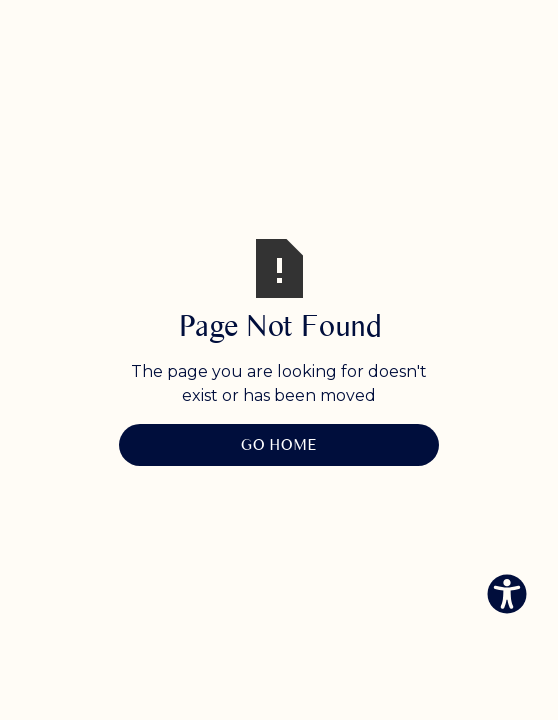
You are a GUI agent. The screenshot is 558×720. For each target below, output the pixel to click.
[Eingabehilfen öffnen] (507, 594)
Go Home (279, 444)
